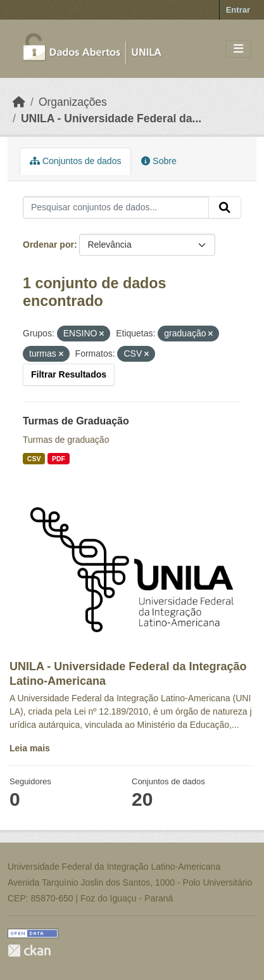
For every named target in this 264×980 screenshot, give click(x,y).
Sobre (159, 161)
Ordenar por (48, 245)
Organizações (73, 102)
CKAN (29, 951)
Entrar (238, 10)
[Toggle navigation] (238, 49)
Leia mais (30, 748)
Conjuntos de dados (75, 161)
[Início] (19, 102)
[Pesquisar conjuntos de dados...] (116, 208)
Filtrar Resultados (69, 374)
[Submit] (225, 208)
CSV (34, 459)
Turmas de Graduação (76, 421)
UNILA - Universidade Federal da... (111, 118)
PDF (59, 459)
